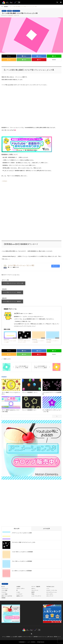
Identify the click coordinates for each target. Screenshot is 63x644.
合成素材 (9, 11)
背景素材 (15, 338)
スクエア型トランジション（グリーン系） (13, 283)
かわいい (4, 11)
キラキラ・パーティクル (52, 590)
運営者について (57, 637)
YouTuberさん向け (50, 587)
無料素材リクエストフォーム (40, 637)
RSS (32, 634)
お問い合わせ (50, 637)
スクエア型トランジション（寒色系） (12, 292)
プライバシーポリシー (28, 637)
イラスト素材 (4, 590)
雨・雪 (3, 587)
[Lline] (54, 56)
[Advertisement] (13, 200)
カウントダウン (50, 594)
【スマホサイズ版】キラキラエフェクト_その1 (24, 341)
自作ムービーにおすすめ (7, 596)
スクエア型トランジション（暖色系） (12, 302)
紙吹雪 (33, 592)
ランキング (4, 592)
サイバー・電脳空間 (36, 587)
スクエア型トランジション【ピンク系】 (21, 265)
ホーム (4, 637)
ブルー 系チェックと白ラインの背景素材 (52, 341)
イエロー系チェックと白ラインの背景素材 (38, 341)
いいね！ (18, 592)
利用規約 (8, 637)
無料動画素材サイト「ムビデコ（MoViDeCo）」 (28, 642)
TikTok (29, 338)
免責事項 (20, 637)
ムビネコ (9, 359)
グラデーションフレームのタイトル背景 (10, 341)
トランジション (16, 11)
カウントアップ (50, 596)
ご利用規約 (4, 181)
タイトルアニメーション (52, 592)
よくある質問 (14, 637)
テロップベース (35, 590)
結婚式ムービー (20, 596)
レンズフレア (19, 594)
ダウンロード (56, 266)
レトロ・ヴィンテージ (36, 596)
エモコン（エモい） (21, 588)
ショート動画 (4, 594)
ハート (48, 588)
